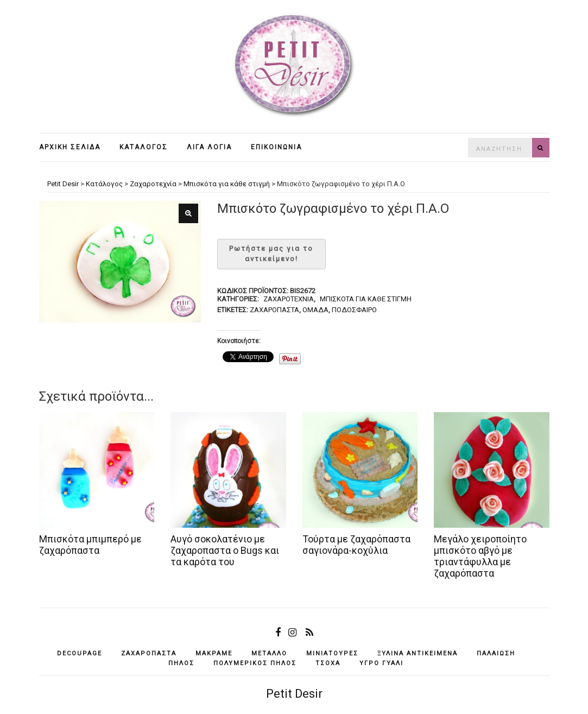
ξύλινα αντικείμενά (418, 653)
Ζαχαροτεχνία (289, 299)
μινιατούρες (332, 653)
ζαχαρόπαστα (274, 310)
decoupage (80, 653)
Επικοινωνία (276, 147)
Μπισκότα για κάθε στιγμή (366, 299)
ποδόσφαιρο (354, 310)
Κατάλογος (144, 147)
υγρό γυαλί (381, 663)
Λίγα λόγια (209, 147)
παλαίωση (496, 653)
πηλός (181, 663)
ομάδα (315, 310)
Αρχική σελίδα (70, 147)
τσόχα (328, 663)
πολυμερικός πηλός (255, 663)
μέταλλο (269, 653)
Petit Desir (294, 694)
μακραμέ (214, 653)
